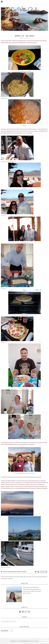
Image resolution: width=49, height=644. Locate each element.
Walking (24, 572)
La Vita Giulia (24, 10)
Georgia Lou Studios (34, 641)
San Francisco (18, 572)
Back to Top (45, 641)
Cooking (5, 572)
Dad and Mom (11, 572)
